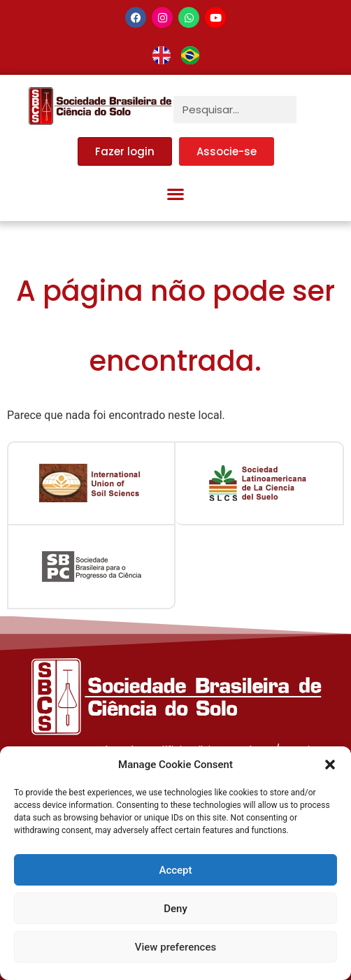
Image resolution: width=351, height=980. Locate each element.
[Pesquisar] (310, 109)
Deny (175, 909)
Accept (175, 870)
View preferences (175, 947)
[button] (330, 765)
